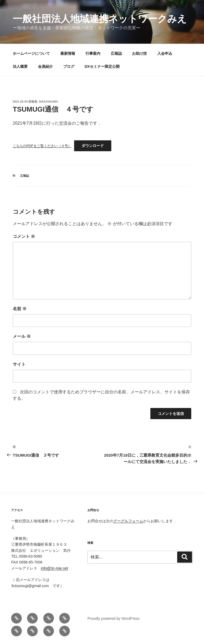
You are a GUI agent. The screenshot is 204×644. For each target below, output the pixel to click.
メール (22, 336)
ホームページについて (31, 53)
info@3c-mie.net (54, 568)
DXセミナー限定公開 (102, 66)
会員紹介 (45, 66)
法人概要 (20, 66)
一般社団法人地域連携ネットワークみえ (100, 19)
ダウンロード (93, 146)
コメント (24, 236)
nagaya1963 (48, 102)
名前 (20, 309)
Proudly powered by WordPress (114, 618)
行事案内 (93, 53)
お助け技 (139, 53)
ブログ (69, 66)
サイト (19, 364)
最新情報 (68, 53)
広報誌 (116, 53)
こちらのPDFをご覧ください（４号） (42, 146)
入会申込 (165, 53)
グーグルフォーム (128, 521)
